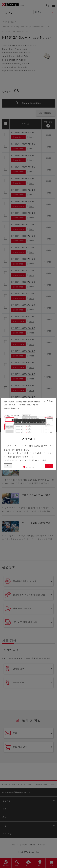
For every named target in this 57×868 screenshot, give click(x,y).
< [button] (8, 466)
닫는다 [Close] (49, 401)
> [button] (49, 466)
